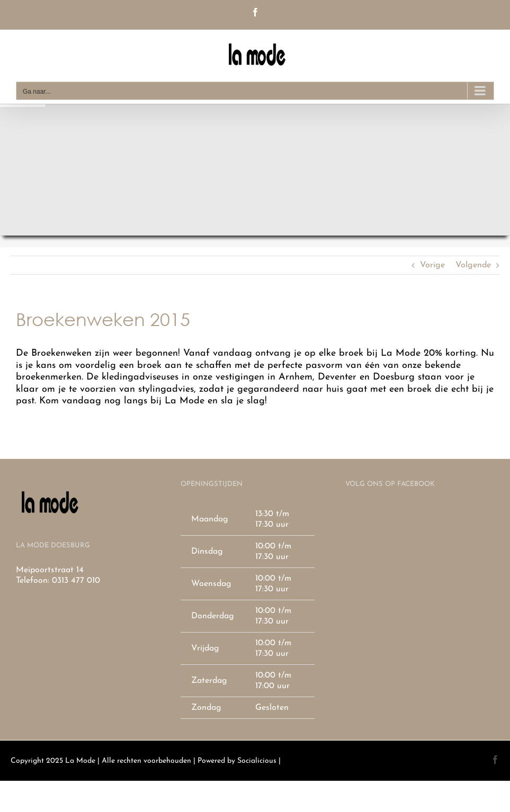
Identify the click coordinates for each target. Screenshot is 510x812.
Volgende (473, 265)
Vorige (432, 265)
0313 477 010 (76, 581)
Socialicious (257, 761)
